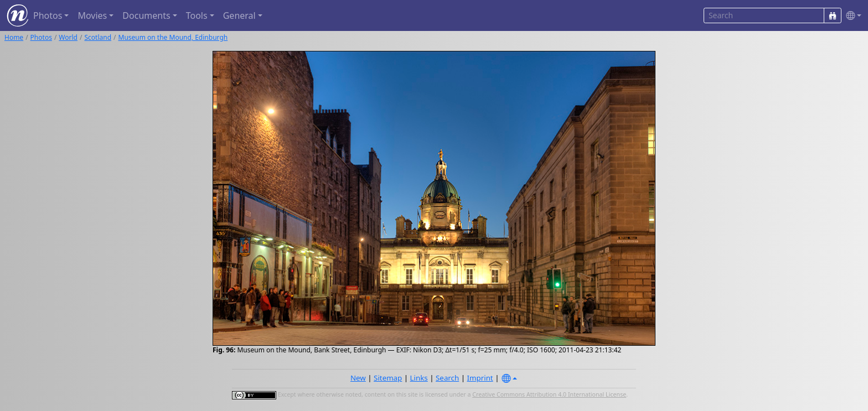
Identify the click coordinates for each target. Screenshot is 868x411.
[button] (851, 16)
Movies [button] (92, 15)
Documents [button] (146, 15)
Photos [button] (48, 15)
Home (14, 37)
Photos (41, 37)
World (68, 37)
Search (447, 378)
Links (419, 378)
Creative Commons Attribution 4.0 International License (549, 394)
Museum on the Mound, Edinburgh (173, 37)
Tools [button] (197, 15)
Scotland (98, 37)
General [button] (239, 15)
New (358, 378)
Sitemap (388, 378)
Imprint (480, 378)
